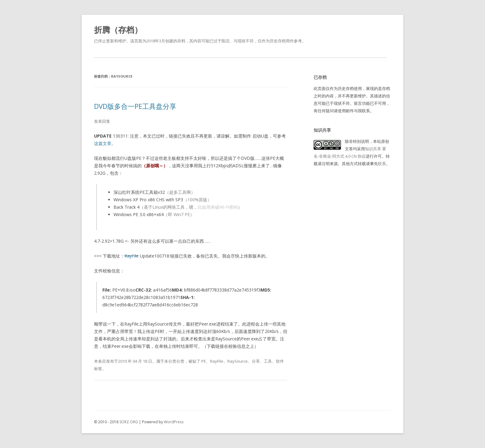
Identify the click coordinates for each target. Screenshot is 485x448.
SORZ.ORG (129, 422)
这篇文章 (103, 143)
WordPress (174, 422)
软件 (280, 361)
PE (204, 361)
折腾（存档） (118, 30)
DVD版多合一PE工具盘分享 (135, 106)
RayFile (131, 256)
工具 (268, 361)
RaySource (238, 361)
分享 (256, 361)
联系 (382, 164)
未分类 (170, 361)
